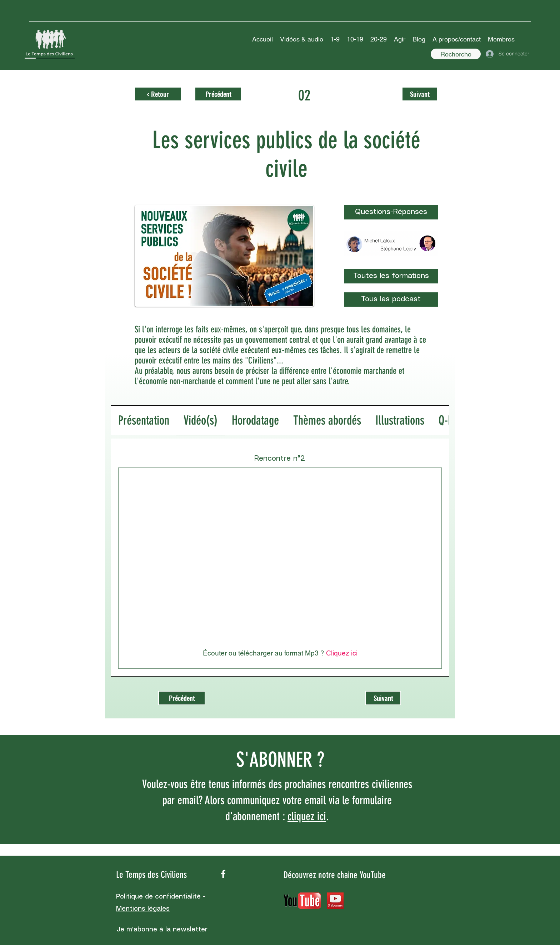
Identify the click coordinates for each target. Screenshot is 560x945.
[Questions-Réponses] (391, 212)
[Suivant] (420, 94)
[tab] (144, 420)
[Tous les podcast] (391, 300)
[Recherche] (456, 54)
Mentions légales (143, 909)
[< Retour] (158, 94)
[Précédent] (218, 94)
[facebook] (223, 874)
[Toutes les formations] (391, 276)
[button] (302, 39)
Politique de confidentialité (158, 897)
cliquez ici (307, 816)
